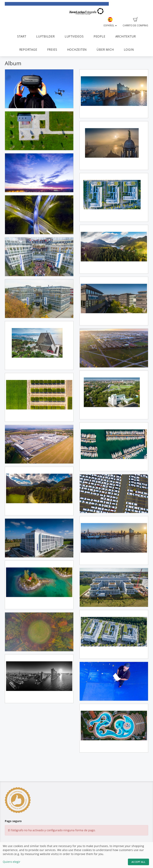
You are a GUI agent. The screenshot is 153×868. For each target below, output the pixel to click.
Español (110, 22)
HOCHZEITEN (77, 50)
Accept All (138, 862)
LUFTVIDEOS (74, 36)
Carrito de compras (135, 22)
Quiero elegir (12, 862)
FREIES (52, 50)
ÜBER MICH (105, 50)
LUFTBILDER (46, 36)
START (22, 36)
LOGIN (129, 50)
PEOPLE (100, 36)
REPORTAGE (28, 50)
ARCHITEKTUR (126, 36)
